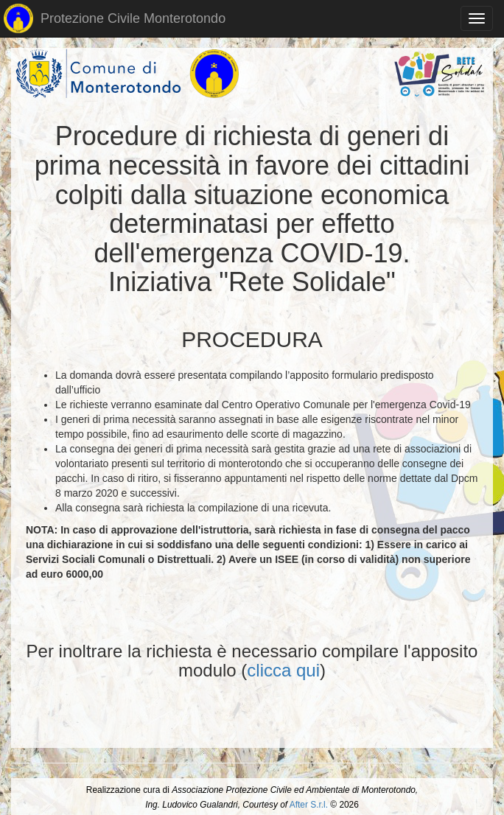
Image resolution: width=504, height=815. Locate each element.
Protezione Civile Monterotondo (115, 18)
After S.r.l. (309, 805)
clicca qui (283, 670)
